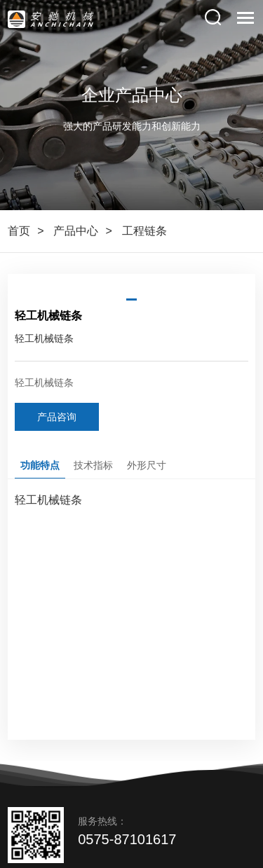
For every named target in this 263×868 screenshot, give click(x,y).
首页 (19, 231)
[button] (131, 299)
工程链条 (144, 231)
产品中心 (76, 231)
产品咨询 (57, 417)
